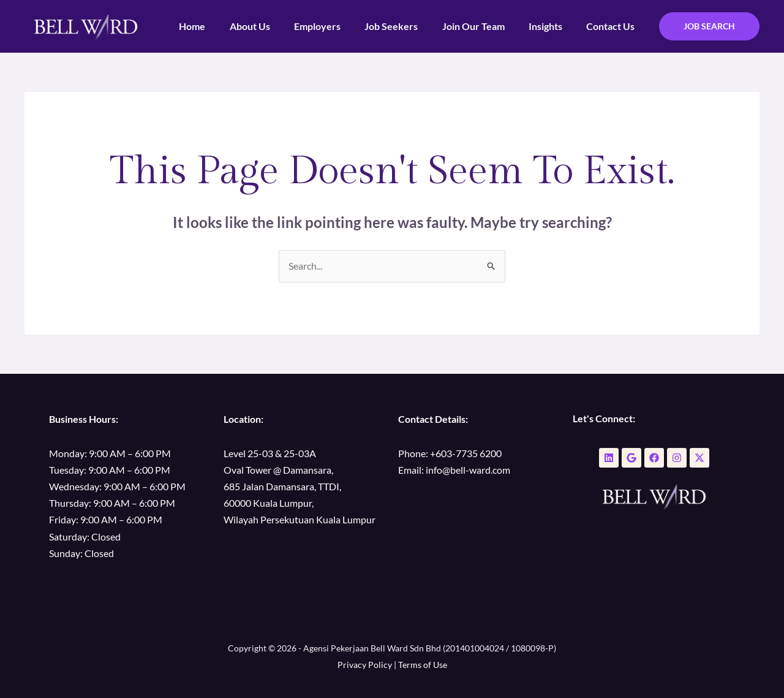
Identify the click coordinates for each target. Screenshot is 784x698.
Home (221, 26)
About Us (274, 26)
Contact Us (613, 26)
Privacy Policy (365, 665)
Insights (552, 26)
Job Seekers (407, 26)
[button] (709, 26)
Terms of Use (423, 665)
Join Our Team (484, 26)
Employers (337, 26)
